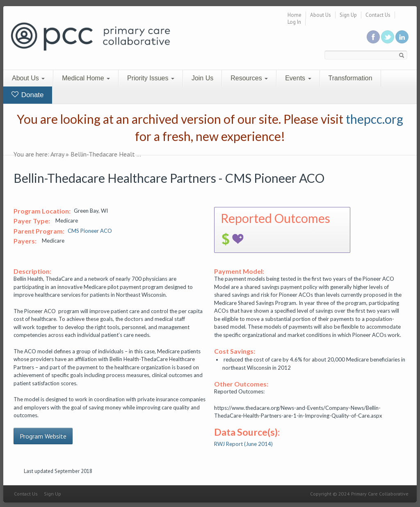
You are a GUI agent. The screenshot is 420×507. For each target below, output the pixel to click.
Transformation (350, 78)
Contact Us (378, 15)
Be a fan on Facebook (373, 37)
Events (298, 78)
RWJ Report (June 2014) (243, 444)
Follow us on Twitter (388, 37)
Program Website (43, 436)
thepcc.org (374, 119)
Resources (249, 78)
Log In (294, 22)
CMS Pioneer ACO (90, 231)
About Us (321, 15)
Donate (28, 95)
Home (294, 15)
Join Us (202, 78)
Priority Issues (151, 78)
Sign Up (348, 15)
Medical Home (86, 78)
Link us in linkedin (402, 37)
